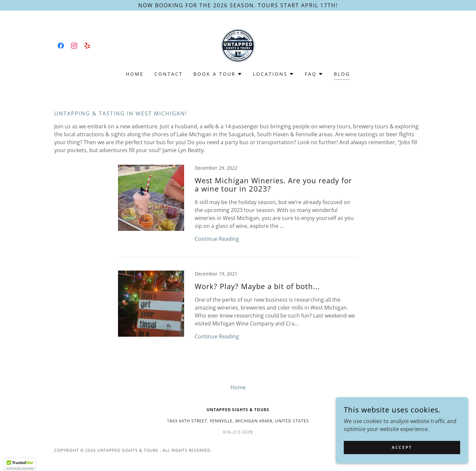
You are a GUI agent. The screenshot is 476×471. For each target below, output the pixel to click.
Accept (402, 447)
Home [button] (238, 387)
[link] (61, 46)
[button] (218, 74)
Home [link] (135, 74)
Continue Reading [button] (217, 239)
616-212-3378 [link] (238, 432)
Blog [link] (342, 74)
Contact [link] (169, 74)
